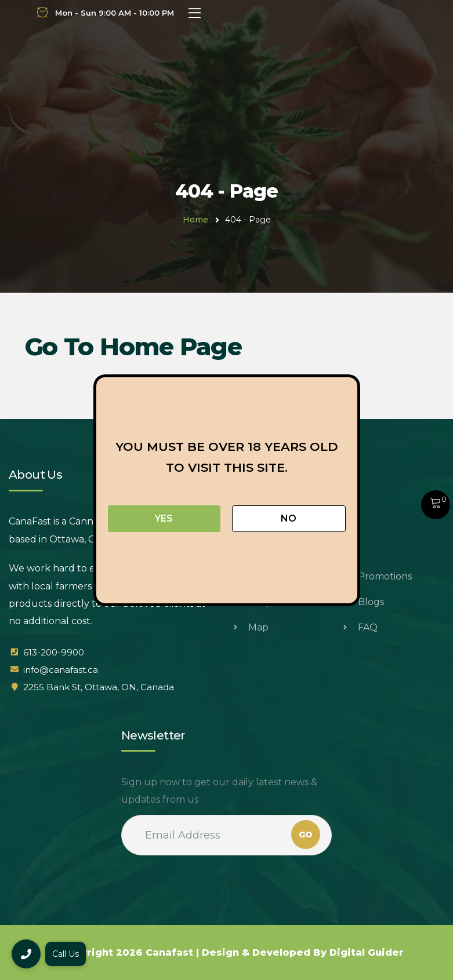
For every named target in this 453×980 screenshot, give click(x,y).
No (289, 518)
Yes (164, 518)
